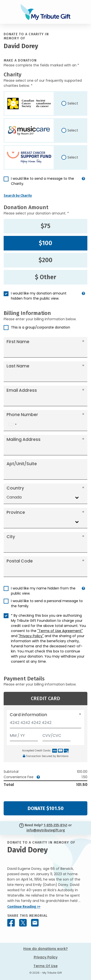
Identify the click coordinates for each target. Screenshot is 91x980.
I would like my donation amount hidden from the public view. (39, 296)
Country (15, 488)
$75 (46, 226)
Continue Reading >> (24, 907)
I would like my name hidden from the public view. (43, 591)
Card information (28, 715)
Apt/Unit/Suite (22, 464)
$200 (45, 260)
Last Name (18, 366)
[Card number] (45, 724)
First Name (18, 342)
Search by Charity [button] (18, 196)
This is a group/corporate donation (41, 327)
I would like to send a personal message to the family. (47, 603)
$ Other (45, 277)
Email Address (22, 390)
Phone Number (22, 415)
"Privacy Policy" (31, 636)
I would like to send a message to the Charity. (42, 181)
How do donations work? (45, 949)
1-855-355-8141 (55, 825)
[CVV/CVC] (57, 735)
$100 (45, 243)
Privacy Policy (46, 957)
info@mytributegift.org (46, 830)
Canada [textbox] (14, 497)
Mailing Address (24, 439)
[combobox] (12, 424)
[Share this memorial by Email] (35, 923)
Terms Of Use (45, 966)
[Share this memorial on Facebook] (11, 923)
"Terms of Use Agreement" (60, 631)
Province (16, 512)
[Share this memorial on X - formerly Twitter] (23, 923)
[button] (83, 183)
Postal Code (20, 561)
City (11, 537)
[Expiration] (24, 735)
